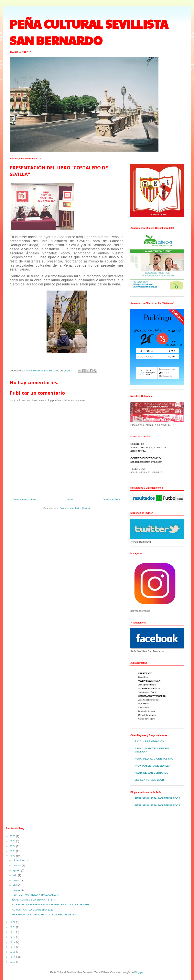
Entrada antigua (112, 499)
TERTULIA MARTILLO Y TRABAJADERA (36, 895)
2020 (13, 927)
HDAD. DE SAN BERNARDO (151, 773)
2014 (13, 957)
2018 (13, 937)
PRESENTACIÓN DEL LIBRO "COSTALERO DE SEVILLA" (46, 915)
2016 (13, 947)
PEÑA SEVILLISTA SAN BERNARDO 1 (157, 798)
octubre (17, 865)
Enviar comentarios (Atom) (75, 508)
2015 (13, 952)
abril (16, 885)
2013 (13, 962)
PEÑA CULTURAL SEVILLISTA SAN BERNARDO (89, 32)
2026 (13, 836)
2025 (13, 841)
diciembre (19, 860)
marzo (17, 890)
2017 (13, 942)
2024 (13, 846)
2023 (13, 851)
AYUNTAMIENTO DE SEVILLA (152, 766)
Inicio (70, 499)
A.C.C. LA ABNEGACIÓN (149, 741)
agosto (17, 870)
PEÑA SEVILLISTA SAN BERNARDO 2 (157, 805)
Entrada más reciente (25, 499)
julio (15, 875)
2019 (13, 932)
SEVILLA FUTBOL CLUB (149, 780)
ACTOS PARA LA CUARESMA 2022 (33, 910)
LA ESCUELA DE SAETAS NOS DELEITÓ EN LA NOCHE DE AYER (51, 905)
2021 (13, 922)
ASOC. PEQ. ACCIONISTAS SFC (154, 759)
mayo (16, 880)
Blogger (139, 972)
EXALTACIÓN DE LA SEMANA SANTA (34, 900)
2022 (13, 856)
